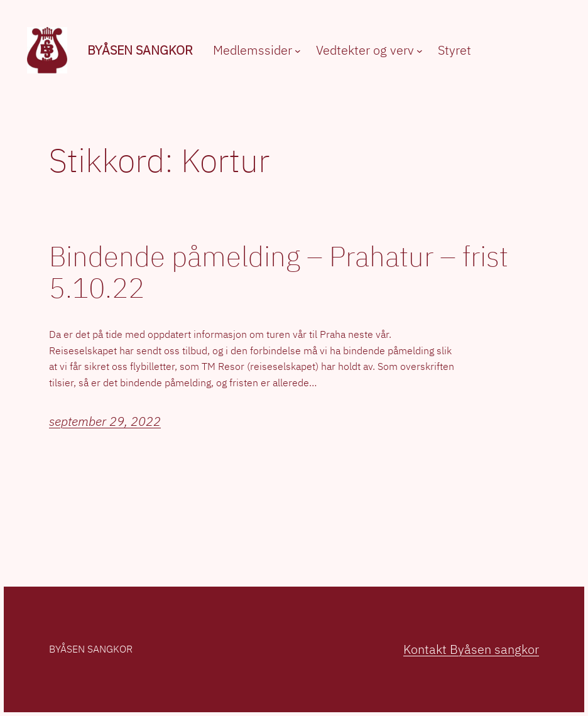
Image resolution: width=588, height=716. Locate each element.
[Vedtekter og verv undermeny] (420, 51)
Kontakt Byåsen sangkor (471, 649)
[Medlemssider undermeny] (298, 51)
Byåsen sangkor (140, 50)
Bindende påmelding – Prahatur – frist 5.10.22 (279, 272)
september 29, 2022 (105, 421)
